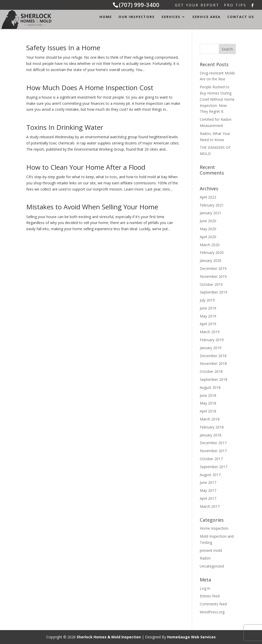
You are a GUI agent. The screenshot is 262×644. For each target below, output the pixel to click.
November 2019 (213, 276)
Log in (205, 588)
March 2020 (210, 245)
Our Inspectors (137, 17)
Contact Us (241, 17)
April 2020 (208, 237)
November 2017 (213, 451)
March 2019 (210, 332)
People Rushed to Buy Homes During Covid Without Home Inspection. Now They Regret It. (217, 99)
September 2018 (214, 379)
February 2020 (212, 252)
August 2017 (210, 475)
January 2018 (211, 435)
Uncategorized (212, 566)
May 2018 (208, 403)
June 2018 (208, 395)
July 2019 (207, 300)
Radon (205, 558)
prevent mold (211, 550)
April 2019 (208, 324)
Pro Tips (235, 6)
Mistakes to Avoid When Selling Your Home (92, 207)
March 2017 (210, 506)
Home (106, 17)
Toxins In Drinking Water (65, 127)
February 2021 (212, 205)
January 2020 (211, 260)
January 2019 (211, 348)
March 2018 (210, 419)
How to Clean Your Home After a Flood (86, 167)
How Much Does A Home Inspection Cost (90, 88)
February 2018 (212, 427)
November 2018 (213, 363)
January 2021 (211, 213)
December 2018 (213, 356)
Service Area (206, 17)
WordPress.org (212, 612)
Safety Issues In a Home (63, 48)
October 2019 (211, 284)
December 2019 (213, 268)
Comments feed (213, 604)
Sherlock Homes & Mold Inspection (109, 637)
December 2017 (213, 443)
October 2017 (211, 459)
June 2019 (208, 308)
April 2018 (208, 411)
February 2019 (212, 340)
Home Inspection (214, 528)
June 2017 (208, 482)
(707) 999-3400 (139, 5)
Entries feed (210, 596)
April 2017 (208, 498)
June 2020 (208, 221)
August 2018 (210, 387)
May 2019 (208, 316)
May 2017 (208, 490)
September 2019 (214, 292)
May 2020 (208, 229)
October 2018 (211, 371)
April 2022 (208, 197)
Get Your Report (197, 6)
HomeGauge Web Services (191, 637)
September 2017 (214, 467)
